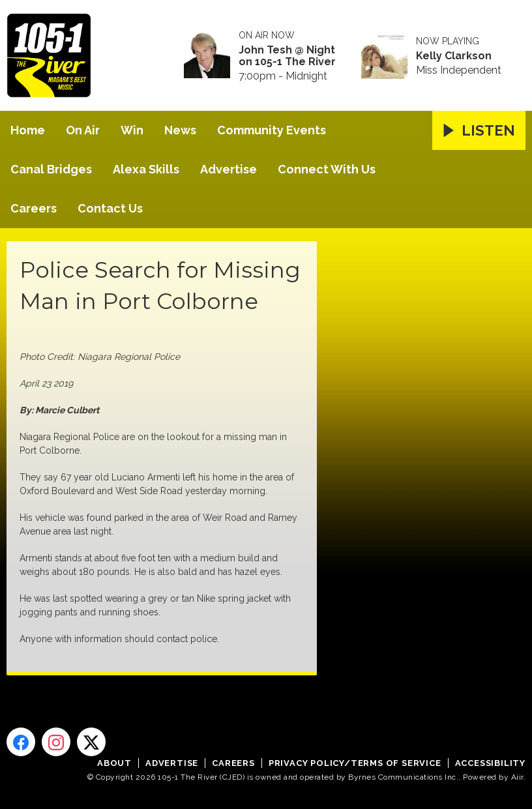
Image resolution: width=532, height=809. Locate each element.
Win (132, 130)
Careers (34, 208)
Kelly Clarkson (454, 56)
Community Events (272, 130)
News (180, 130)
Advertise (229, 169)
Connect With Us (327, 169)
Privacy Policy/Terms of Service (355, 763)
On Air (83, 130)
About (114, 763)
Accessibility (490, 763)
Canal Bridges (51, 169)
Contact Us (110, 208)
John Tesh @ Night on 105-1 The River (287, 56)
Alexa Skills (146, 169)
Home (28, 130)
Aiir (517, 777)
